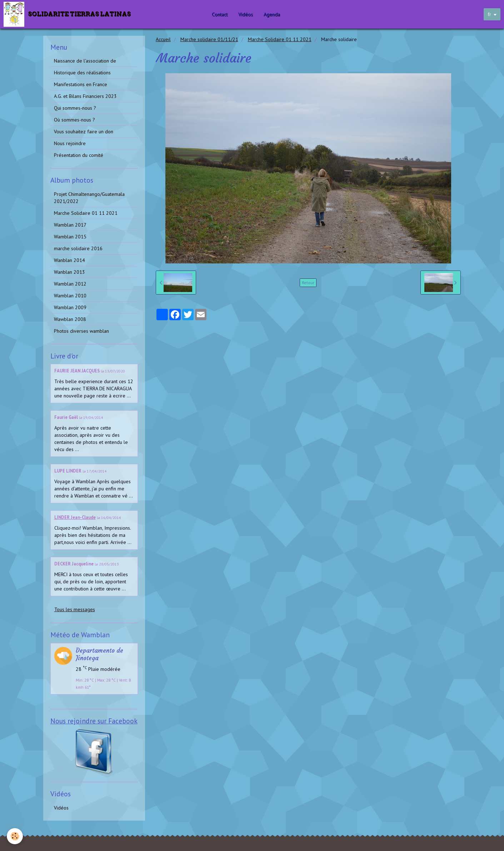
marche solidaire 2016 (78, 248)
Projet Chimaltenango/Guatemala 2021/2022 (89, 198)
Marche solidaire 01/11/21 (209, 39)
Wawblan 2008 (70, 319)
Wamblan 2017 (70, 225)
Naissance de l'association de (85, 61)
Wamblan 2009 (70, 307)
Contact (222, 14)
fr (489, 14)
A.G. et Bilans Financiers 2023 (85, 96)
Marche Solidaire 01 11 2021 (280, 39)
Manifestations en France (81, 84)
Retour (308, 283)
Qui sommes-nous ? (75, 108)
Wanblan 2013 (69, 272)
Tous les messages (75, 609)
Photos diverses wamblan (81, 331)
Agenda (274, 14)
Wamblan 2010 (70, 296)
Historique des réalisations (82, 73)
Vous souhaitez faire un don (84, 132)
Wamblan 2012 (70, 284)
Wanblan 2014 (69, 260)
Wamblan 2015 (70, 237)
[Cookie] (15, 836)
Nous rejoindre (70, 143)
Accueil (163, 39)
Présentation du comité (79, 155)
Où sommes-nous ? (74, 120)
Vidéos (248, 14)
